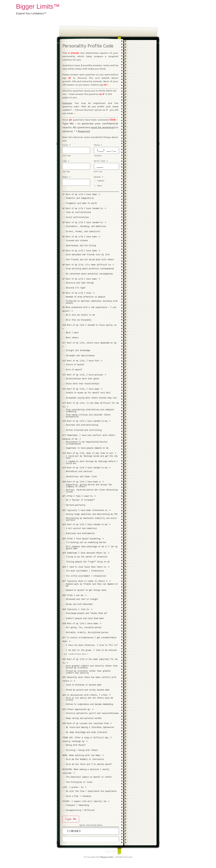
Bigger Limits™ (38, 6)
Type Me (71, 819)
